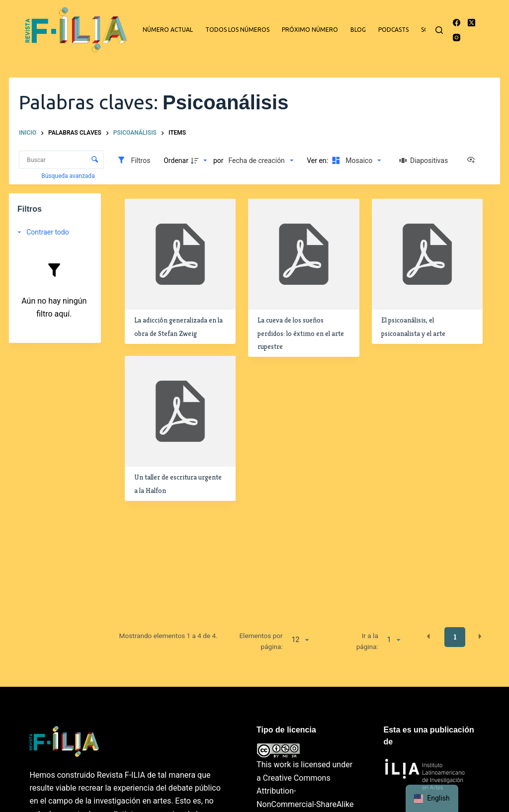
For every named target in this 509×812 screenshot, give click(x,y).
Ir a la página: (367, 641)
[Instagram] (457, 38)
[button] (428, 637)
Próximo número (310, 30)
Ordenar (176, 161)
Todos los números (237, 30)
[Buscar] (439, 30)
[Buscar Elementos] (61, 160)
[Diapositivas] (424, 161)
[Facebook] (457, 23)
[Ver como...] (473, 161)
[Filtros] (133, 161)
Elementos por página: (261, 641)
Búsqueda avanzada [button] (69, 176)
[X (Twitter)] (471, 23)
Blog (358, 30)
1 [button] (455, 637)
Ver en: (318, 161)
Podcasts (393, 30)
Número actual (168, 30)
